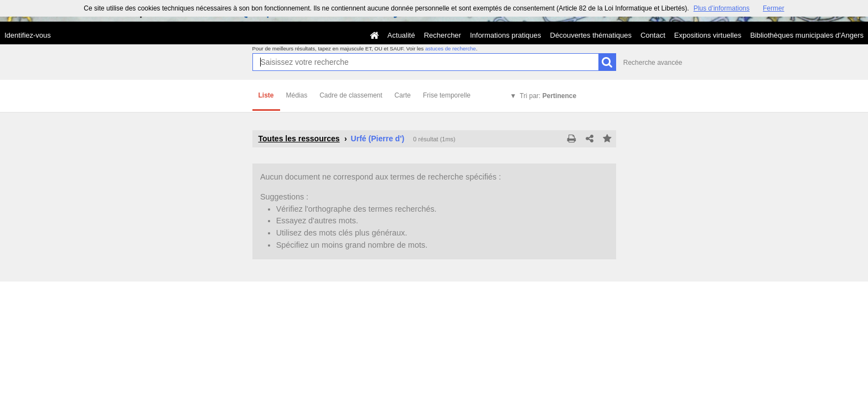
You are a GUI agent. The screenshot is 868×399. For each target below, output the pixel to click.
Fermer (774, 8)
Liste (266, 95)
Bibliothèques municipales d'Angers (807, 35)
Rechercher (443, 35)
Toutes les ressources (299, 139)
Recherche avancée (653, 63)
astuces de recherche (451, 48)
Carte (403, 95)
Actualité (401, 35)
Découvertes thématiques (591, 35)
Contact (653, 35)
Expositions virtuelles (708, 35)
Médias (297, 95)
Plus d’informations (722, 8)
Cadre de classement (351, 95)
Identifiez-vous (28, 35)
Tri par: (548, 96)
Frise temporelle (447, 95)
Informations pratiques (506, 35)
